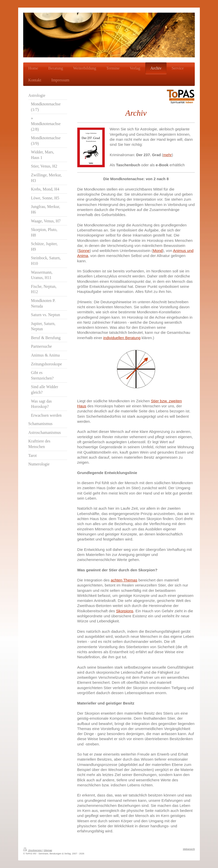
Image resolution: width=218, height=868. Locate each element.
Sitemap (48, 850)
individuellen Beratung (122, 338)
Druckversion (33, 850)
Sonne (84, 251)
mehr (168, 155)
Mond (158, 251)
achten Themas (124, 580)
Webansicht (189, 849)
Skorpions (125, 611)
